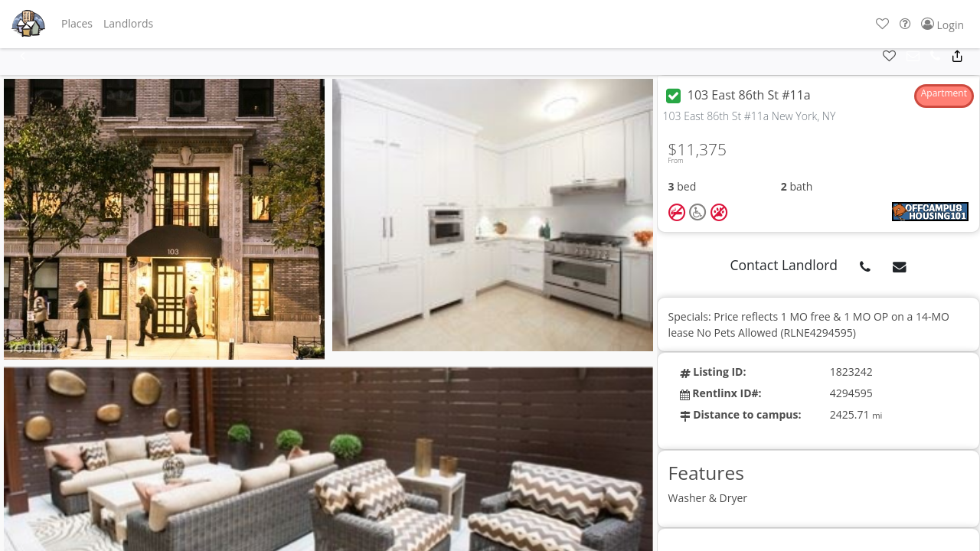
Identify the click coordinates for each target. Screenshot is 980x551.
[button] (77, 24)
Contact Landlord (784, 265)
